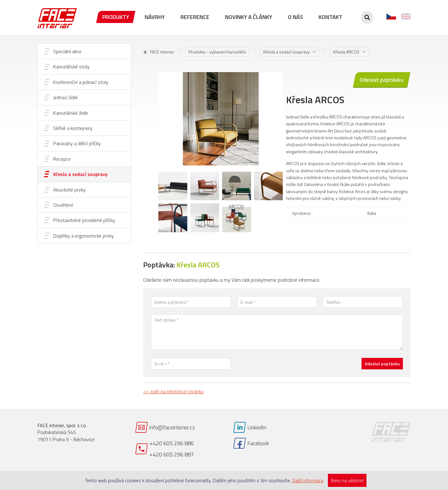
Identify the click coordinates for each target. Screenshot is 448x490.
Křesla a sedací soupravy (80, 174)
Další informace (308, 480)
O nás (295, 17)
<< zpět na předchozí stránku (173, 391)
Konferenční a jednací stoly (81, 82)
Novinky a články (249, 17)
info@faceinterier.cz (172, 427)
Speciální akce (67, 51)
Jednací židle (65, 97)
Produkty (116, 17)
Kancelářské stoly (71, 67)
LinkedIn (257, 427)
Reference (195, 17)
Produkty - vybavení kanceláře (217, 52)
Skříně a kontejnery (73, 128)
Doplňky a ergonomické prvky (84, 236)
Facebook (258, 443)
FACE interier (159, 52)
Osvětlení (63, 205)
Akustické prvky (69, 190)
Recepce (62, 159)
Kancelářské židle (71, 113)
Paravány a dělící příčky (77, 143)
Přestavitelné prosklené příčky (84, 220)
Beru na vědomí (347, 480)
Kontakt (330, 17)
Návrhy (155, 17)
